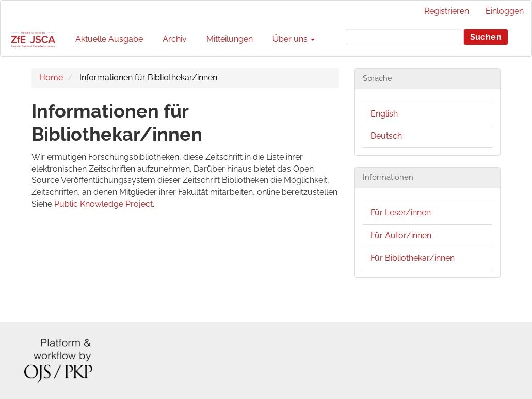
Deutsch (386, 136)
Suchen (486, 37)
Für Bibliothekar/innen (413, 258)
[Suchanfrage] (404, 37)
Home (51, 78)
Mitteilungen (230, 39)
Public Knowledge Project (103, 204)
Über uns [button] (294, 39)
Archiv (175, 39)
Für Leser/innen (401, 213)
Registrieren (447, 11)
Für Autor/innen (401, 235)
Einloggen (505, 11)
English (384, 114)
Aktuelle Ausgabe (109, 39)
